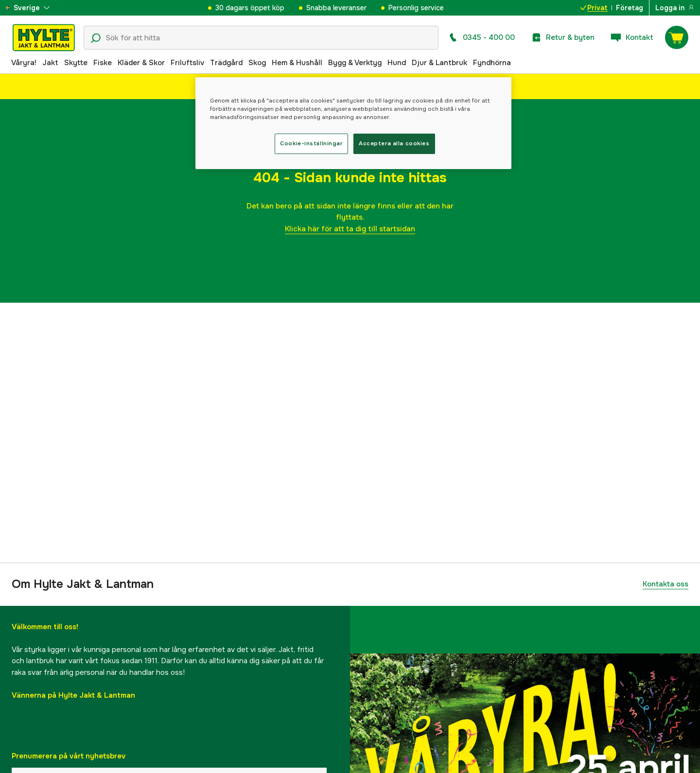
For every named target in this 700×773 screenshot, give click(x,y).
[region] (353, 123)
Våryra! (24, 63)
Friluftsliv (187, 63)
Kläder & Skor (141, 63)
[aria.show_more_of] (36, 8)
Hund (397, 63)
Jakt (50, 63)
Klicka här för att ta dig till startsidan (350, 229)
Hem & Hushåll (297, 63)
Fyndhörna (492, 63)
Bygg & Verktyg (355, 63)
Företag (630, 8)
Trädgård (226, 63)
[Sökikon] (96, 38)
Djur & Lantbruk (439, 63)
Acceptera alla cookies (394, 143)
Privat (594, 8)
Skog (257, 63)
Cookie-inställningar (311, 143)
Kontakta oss (665, 584)
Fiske (103, 63)
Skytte (76, 63)
